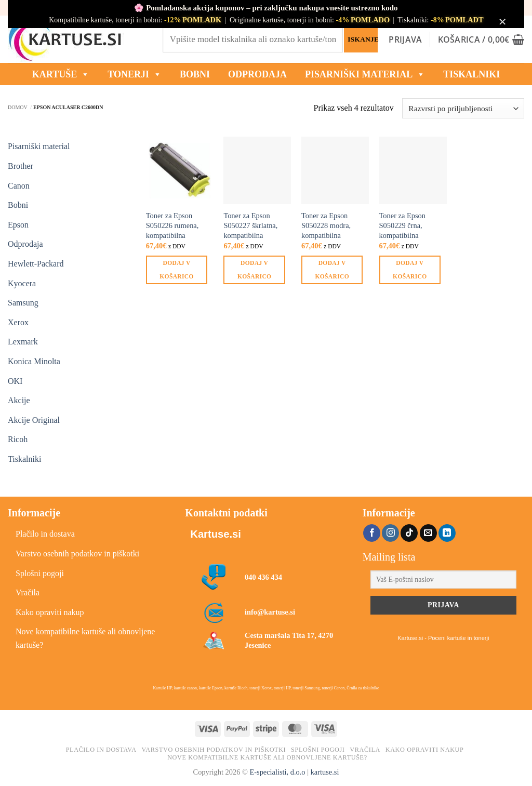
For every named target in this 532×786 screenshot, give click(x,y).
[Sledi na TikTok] (409, 533)
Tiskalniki (471, 74)
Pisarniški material (365, 74)
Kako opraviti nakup (50, 612)
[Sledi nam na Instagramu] (390, 533)
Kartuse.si (215, 534)
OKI (15, 381)
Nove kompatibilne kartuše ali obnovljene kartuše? (85, 638)
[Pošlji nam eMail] (428, 533)
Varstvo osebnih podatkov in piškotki (77, 554)
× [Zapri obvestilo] (503, 22)
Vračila (28, 592)
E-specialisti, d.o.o (277, 772)
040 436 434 (263, 577)
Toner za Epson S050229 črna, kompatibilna (402, 225)
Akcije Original (34, 420)
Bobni (18, 205)
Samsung (23, 303)
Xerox (18, 322)
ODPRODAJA (257, 74)
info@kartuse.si (270, 612)
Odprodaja (25, 244)
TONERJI (135, 74)
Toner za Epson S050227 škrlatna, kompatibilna (250, 225)
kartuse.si (325, 772)
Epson (18, 225)
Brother (21, 166)
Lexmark (23, 342)
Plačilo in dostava (45, 534)
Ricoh (18, 439)
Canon (19, 186)
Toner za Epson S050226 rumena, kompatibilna (172, 225)
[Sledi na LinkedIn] (447, 533)
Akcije (19, 400)
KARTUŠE (61, 74)
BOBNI (195, 74)
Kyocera (22, 283)
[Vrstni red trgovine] (463, 108)
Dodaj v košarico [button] (176, 269)
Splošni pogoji (40, 573)
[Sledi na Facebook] (372, 533)
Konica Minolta (34, 361)
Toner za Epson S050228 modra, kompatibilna (326, 225)
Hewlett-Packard (36, 264)
